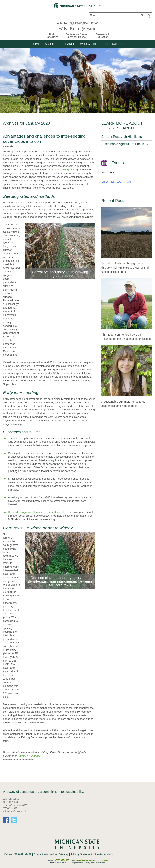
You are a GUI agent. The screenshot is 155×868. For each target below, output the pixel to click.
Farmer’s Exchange (29, 756)
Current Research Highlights (122, 137)
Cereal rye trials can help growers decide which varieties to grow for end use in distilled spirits (125, 267)
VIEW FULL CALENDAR (117, 182)
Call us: (18, 854)
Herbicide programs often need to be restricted (35, 512)
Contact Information (45, 854)
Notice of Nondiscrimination (96, 860)
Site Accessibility (104, 854)
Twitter (14, 820)
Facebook (6, 820)
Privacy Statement (81, 854)
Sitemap (64, 854)
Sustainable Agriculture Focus (123, 144)
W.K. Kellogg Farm (77, 28)
